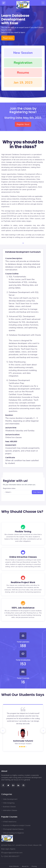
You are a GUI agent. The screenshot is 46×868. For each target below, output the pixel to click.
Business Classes (8, 807)
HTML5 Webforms (9, 822)
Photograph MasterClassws (12, 829)
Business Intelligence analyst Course (16, 825)
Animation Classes (9, 810)
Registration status (9, 488)
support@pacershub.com (12, 853)
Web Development (9, 799)
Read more (8, 38)
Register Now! (23, 124)
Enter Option (37, 492)
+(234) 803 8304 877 (10, 856)
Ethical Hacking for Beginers (13, 833)
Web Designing (8, 803)
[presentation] (3, 730)
